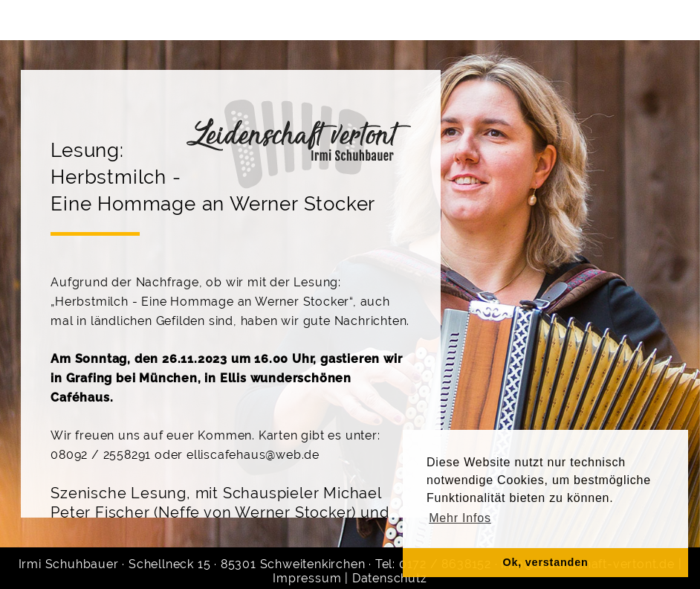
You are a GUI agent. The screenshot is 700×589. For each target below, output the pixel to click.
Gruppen (253, 20)
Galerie (430, 20)
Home (65, 20)
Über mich (154, 20)
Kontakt (515, 20)
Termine (344, 20)
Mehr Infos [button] (460, 518)
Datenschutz (390, 578)
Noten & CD (616, 20)
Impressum (307, 578)
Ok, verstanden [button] (545, 562)
